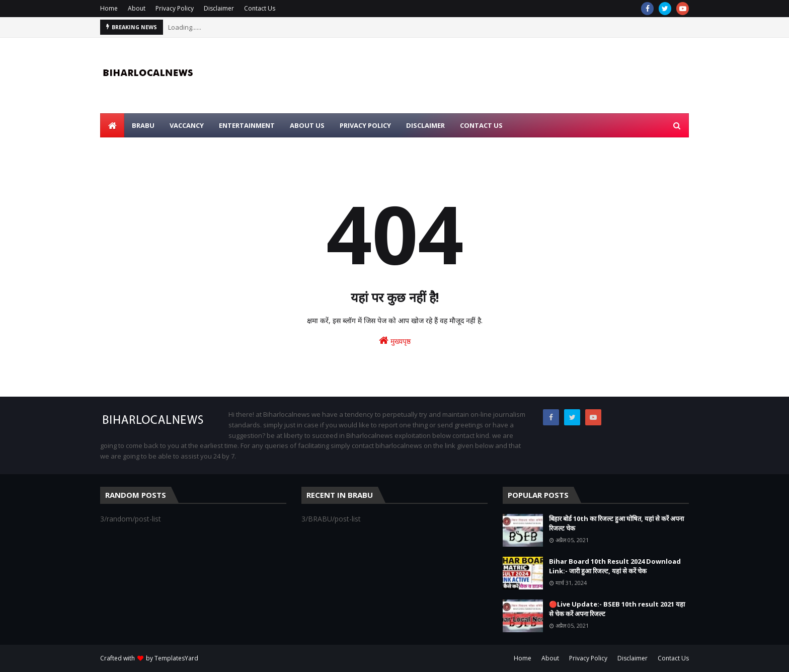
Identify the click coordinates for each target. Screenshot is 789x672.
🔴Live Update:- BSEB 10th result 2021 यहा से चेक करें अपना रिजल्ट (617, 609)
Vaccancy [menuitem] (187, 125)
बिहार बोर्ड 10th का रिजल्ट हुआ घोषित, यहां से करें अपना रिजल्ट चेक (616, 524)
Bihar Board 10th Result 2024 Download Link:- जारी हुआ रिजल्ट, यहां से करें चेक (615, 566)
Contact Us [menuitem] (481, 125)
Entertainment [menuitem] (247, 125)
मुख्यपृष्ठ (395, 341)
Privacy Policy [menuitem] (365, 125)
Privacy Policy (175, 8)
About (137, 8)
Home (109, 8)
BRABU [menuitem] (143, 125)
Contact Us (260, 8)
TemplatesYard (176, 658)
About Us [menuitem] (307, 125)
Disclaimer (219, 8)
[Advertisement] (506, 76)
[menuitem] (112, 125)
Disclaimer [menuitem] (425, 125)
